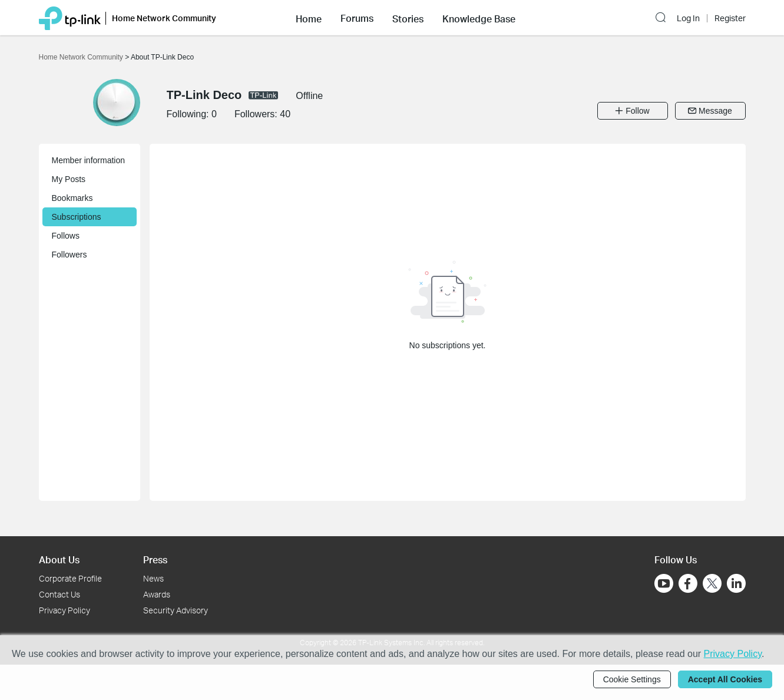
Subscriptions (77, 217)
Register (730, 18)
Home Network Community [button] (164, 18)
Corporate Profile (70, 578)
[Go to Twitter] (712, 585)
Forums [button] (357, 18)
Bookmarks (72, 198)
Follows (66, 236)
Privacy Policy (64, 610)
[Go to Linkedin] (736, 583)
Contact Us (59, 594)
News (153, 578)
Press (155, 559)
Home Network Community (82, 57)
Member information (89, 160)
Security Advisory (176, 610)
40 (285, 114)
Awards (157, 594)
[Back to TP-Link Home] (70, 17)
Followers (70, 255)
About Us (59, 559)
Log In (688, 18)
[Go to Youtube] (664, 583)
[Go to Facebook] (688, 583)
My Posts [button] (69, 179)
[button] (309, 18)
